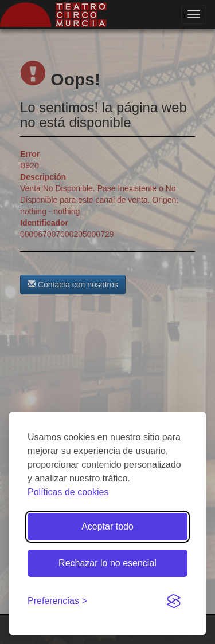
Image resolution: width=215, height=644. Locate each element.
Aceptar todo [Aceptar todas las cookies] (107, 526)
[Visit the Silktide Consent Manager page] (174, 602)
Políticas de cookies (68, 492)
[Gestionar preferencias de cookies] (57, 601)
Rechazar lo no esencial (107, 563)
